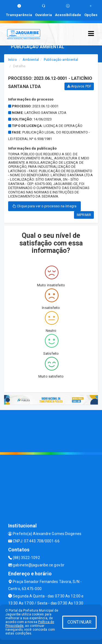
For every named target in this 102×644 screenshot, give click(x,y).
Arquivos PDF (79, 86)
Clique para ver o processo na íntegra (44, 206)
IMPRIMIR (84, 215)
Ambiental (31, 60)
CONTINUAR (79, 622)
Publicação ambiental (61, 60)
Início (13, 60)
